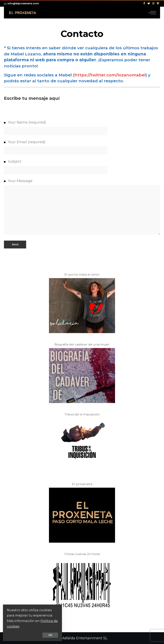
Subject (82, 167)
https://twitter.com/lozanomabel (110, 75)
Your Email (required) (82, 147)
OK (50, 635)
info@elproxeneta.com (21, 3)
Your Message (82, 207)
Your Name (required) (82, 128)
